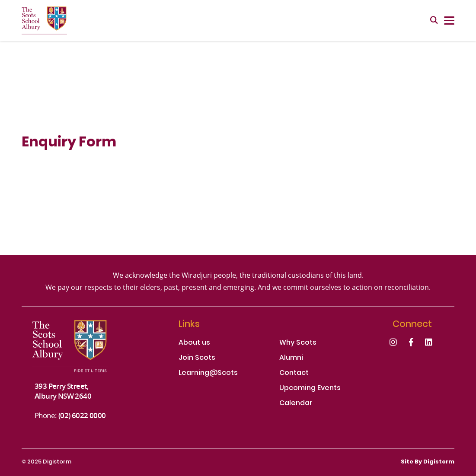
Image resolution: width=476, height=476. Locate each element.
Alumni (291, 358)
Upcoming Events (310, 389)
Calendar (296, 404)
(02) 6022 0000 (82, 415)
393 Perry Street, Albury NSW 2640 (63, 391)
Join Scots (197, 358)
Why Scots (298, 343)
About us (194, 343)
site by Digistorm (428, 462)
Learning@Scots (208, 373)
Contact (294, 373)
